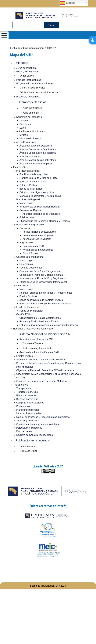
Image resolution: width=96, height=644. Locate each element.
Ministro (24, 135)
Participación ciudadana (29, 428)
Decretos (24, 121)
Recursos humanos (27, 395)
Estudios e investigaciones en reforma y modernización (49, 325)
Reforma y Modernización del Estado (39, 321)
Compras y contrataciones (30, 403)
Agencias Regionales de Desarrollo (41, 214)
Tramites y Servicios (27, 392)
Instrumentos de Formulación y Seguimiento (43, 278)
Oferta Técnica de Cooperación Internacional (43, 282)
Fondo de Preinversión (31, 311)
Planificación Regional (28, 199)
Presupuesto (23, 406)
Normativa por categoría (29, 117)
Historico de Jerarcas (31, 139)
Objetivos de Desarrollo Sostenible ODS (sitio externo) (45, 370)
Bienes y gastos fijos (27, 399)
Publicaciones (27, 217)
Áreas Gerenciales (26, 142)
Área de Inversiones (30, 156)
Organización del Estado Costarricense (40, 318)
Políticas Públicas (29, 185)
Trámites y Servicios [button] (33, 102)
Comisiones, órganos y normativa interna (38, 424)
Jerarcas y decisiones (28, 421)
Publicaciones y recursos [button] (33, 440)
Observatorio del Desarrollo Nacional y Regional (45, 221)
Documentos (26, 264)
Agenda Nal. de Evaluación (37, 239)
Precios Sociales (28, 296)
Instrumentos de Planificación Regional (40, 207)
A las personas (31, 113)
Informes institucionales (29, 413)
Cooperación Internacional (30, 257)
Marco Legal (26, 203)
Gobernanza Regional (31, 210)
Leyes (23, 128)
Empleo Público (25, 356)
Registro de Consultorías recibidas (35, 435)
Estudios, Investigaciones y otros (37, 192)
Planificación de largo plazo (34, 174)
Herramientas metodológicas (38, 235)
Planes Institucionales (28, 410)
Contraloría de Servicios (33, 88)
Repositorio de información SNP (36, 339)
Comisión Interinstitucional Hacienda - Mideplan (42, 381)
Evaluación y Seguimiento (30, 225)
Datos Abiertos (24, 431)
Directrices (25, 124)
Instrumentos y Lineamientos (38, 348)
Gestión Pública (25, 314)
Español (68, 3)
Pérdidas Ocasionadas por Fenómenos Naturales (46, 304)
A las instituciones (33, 108)
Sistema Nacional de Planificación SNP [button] (46, 334)
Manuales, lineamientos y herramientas (40, 196)
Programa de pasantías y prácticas (35, 83)
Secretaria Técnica (33, 343)
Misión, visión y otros (27, 72)
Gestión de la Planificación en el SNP (39, 352)
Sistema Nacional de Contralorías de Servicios (41, 360)
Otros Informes (31, 253)
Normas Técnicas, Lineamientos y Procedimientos (46, 293)
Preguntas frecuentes (28, 97)
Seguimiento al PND (33, 246)
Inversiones (22, 286)
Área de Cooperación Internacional (38, 153)
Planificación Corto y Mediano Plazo (39, 178)
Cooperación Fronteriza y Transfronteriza (41, 275)
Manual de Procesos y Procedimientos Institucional (43, 417)
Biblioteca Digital (29, 451)
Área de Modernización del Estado (38, 160)
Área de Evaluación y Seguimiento (38, 149)
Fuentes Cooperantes (31, 268)
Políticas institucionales (29, 80)
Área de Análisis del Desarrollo (36, 146)
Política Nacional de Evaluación (39, 232)
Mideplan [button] (22, 63)
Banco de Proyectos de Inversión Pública (41, 300)
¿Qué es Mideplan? (27, 68)
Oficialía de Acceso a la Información (39, 92)
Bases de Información (31, 189)
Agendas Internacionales (33, 182)
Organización (27, 76)
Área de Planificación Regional (36, 164)
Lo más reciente (28, 446)
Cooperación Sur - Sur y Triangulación (40, 271)
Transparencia (21, 385)
